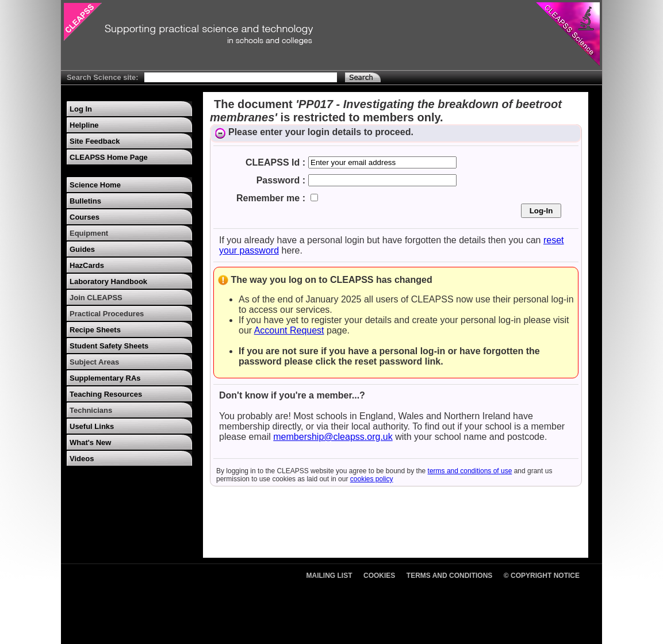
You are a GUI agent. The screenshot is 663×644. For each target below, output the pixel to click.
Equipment (89, 233)
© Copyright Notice (542, 576)
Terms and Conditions (450, 576)
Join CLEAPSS (96, 298)
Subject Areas (94, 362)
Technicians (91, 410)
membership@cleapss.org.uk (333, 437)
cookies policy (372, 479)
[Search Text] (241, 77)
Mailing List (329, 576)
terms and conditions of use (470, 471)
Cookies (379, 576)
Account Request (289, 330)
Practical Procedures (107, 314)
